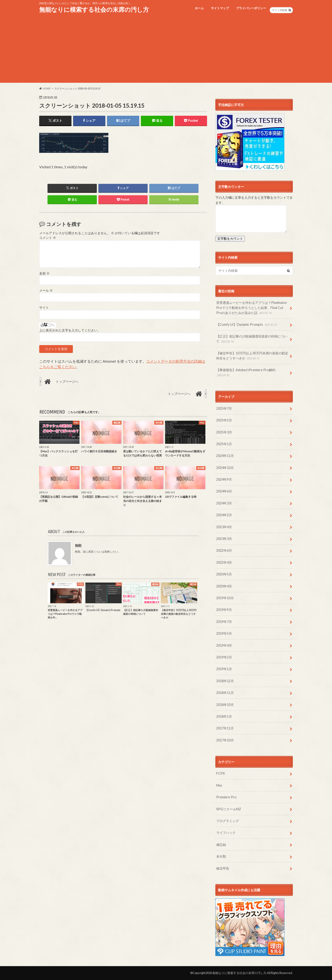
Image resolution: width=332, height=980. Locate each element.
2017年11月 (225, 728)
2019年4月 (224, 645)
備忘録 (221, 845)
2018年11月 (225, 693)
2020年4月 (224, 586)
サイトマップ (220, 8)
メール (46, 290)
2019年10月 (225, 598)
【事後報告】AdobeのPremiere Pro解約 (246, 373)
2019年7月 (224, 622)
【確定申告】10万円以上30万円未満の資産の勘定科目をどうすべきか (252, 356)
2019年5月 (224, 633)
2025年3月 (224, 432)
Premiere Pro (226, 797)
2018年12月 (225, 681)
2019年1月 (224, 669)
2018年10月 (225, 705)
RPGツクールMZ (229, 809)
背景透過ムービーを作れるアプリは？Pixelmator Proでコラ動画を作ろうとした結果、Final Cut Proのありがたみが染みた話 (252, 308)
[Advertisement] (166, 50)
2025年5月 (224, 420)
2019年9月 (224, 610)
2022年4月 (224, 562)
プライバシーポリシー (251, 8)
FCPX (221, 773)
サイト (44, 308)
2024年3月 (224, 503)
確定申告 (223, 868)
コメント (48, 238)
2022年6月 (224, 550)
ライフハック (226, 833)
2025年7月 (224, 408)
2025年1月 (224, 444)
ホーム (199, 8)
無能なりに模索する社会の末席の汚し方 (94, 9)
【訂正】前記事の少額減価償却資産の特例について (252, 339)
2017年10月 (225, 740)
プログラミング (228, 821)
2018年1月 (224, 716)
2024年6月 (224, 491)
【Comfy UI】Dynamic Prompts (247, 325)
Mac (219, 785)
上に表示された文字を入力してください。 (70, 330)
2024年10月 (225, 468)
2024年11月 (225, 456)
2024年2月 (224, 515)
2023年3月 (224, 539)
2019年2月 (224, 657)
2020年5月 (224, 574)
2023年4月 (224, 527)
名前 (44, 273)
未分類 (221, 856)
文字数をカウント (230, 238)
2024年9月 (224, 479)
